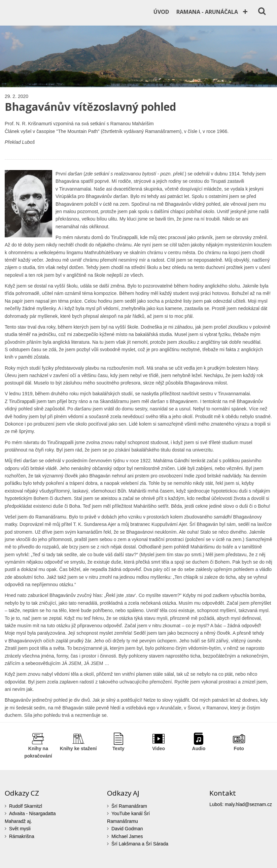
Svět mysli (20, 829)
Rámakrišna (22, 836)
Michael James (127, 836)
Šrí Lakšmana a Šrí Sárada (140, 844)
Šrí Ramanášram (129, 806)
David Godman (127, 829)
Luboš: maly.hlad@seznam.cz (241, 804)
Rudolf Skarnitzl (26, 806)
